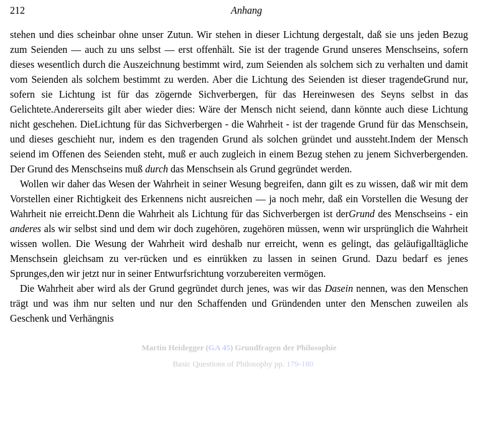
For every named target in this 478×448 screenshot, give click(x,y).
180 (307, 364)
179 (293, 364)
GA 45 (219, 348)
